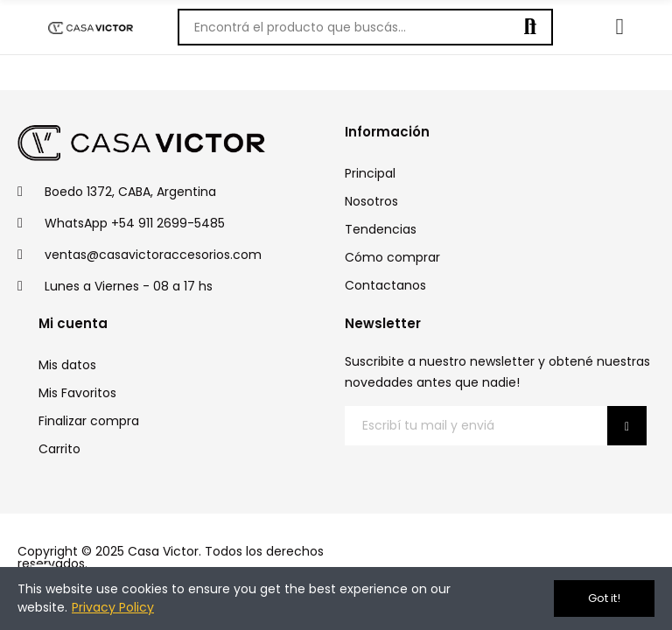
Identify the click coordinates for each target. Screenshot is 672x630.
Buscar (530, 27)
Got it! (604, 598)
